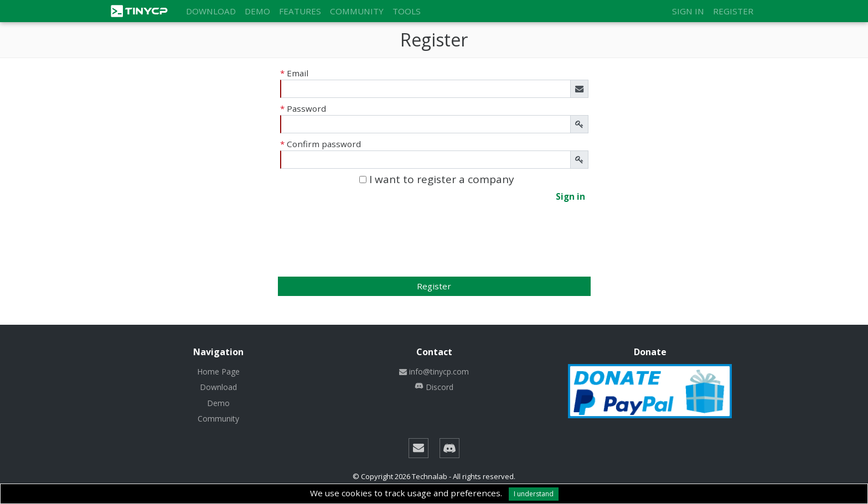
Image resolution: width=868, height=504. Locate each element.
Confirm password (321, 144)
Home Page (218, 371)
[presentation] (434, 248)
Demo (257, 11)
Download (211, 11)
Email (294, 73)
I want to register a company (437, 180)
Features (300, 11)
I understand (534, 494)
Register (733, 11)
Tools (407, 11)
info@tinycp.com (434, 371)
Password (303, 108)
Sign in (688, 11)
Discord (434, 387)
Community (357, 11)
